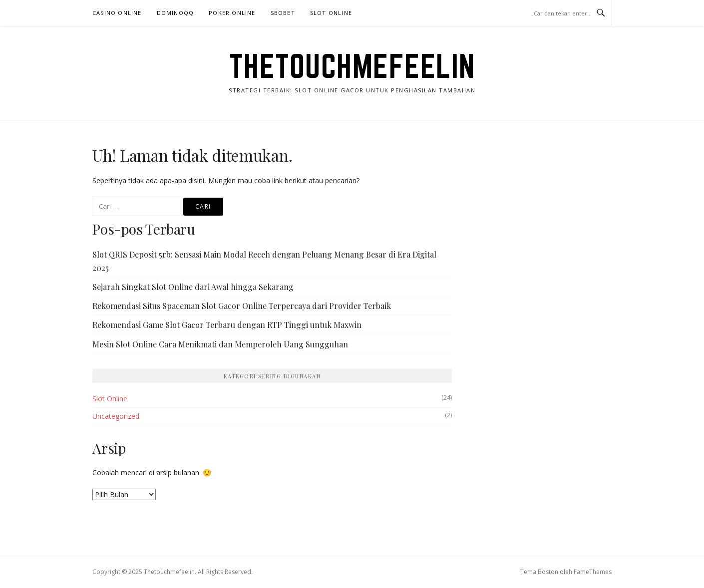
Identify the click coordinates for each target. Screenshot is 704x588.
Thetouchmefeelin (352, 66)
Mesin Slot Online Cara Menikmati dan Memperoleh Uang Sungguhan (220, 344)
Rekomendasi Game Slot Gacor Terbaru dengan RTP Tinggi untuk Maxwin (227, 325)
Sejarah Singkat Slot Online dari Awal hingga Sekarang (193, 287)
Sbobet (283, 13)
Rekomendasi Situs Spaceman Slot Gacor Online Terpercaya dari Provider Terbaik (242, 306)
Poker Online (232, 13)
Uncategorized (116, 416)
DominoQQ (176, 13)
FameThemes (593, 572)
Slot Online (331, 13)
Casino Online (117, 13)
